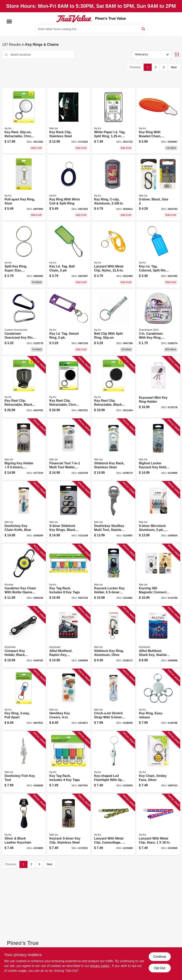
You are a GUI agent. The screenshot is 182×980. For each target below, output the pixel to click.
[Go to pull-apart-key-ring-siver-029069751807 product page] (24, 188)
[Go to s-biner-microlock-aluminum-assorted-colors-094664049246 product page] (158, 512)
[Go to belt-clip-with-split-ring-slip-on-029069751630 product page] (113, 322)
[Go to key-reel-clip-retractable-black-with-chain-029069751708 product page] (113, 387)
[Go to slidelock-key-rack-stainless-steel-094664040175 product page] (113, 449)
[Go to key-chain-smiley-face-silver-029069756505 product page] (158, 762)
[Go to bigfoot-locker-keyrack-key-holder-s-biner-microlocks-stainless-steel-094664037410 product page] (158, 449)
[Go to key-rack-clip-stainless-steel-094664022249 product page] (69, 121)
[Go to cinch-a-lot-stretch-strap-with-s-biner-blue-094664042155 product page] (113, 700)
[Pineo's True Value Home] (74, 19)
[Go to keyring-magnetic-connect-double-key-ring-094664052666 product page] (158, 575)
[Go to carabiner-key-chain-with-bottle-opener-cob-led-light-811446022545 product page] (24, 575)
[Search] (144, 29)
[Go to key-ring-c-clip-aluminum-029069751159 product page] (113, 188)
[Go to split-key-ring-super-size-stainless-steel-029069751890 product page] (24, 255)
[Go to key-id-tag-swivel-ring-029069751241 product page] (69, 322)
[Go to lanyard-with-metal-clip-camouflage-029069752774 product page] (113, 825)
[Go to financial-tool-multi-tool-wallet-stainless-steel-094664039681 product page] (69, 449)
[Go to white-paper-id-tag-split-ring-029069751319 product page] (113, 121)
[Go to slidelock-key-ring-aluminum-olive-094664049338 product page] (113, 637)
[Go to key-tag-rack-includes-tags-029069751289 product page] (69, 575)
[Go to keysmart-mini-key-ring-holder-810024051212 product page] (158, 387)
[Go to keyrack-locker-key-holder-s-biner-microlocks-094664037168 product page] (113, 575)
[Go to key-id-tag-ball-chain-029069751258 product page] (69, 255)
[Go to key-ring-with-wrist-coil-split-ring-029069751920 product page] (69, 188)
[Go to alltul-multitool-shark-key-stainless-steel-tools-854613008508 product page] (158, 637)
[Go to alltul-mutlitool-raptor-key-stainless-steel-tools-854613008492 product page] (69, 637)
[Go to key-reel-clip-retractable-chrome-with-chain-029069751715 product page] (69, 387)
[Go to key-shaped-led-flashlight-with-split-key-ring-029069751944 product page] (113, 762)
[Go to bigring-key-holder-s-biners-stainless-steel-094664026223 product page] (24, 449)
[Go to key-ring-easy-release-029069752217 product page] (158, 700)
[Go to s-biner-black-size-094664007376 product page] (158, 188)
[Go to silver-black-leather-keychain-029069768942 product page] (24, 825)
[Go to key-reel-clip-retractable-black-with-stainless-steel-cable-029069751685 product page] (24, 387)
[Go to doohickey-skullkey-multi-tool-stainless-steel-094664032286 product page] (113, 512)
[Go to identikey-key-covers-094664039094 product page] (69, 700)
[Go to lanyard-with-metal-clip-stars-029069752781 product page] (158, 825)
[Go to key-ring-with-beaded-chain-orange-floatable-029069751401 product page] (158, 121)
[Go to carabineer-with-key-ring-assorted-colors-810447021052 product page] (158, 322)
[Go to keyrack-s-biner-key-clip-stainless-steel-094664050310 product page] (69, 825)
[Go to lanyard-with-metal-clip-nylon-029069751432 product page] (113, 255)
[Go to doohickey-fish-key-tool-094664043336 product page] (24, 762)
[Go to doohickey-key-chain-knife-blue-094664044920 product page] (24, 512)
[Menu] (9, 21)
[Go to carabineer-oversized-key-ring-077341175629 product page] (24, 322)
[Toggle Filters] (177, 54)
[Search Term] (91, 29)
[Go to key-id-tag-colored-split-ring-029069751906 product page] (158, 255)
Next (174, 67)
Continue (160, 957)
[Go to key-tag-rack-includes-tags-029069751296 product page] (69, 762)
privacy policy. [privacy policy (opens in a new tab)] (100, 966)
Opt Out (160, 968)
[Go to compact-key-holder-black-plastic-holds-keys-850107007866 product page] (24, 637)
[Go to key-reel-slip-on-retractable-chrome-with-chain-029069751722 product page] (24, 121)
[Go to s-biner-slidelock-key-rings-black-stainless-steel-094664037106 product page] (69, 512)
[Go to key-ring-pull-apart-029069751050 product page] (24, 700)
